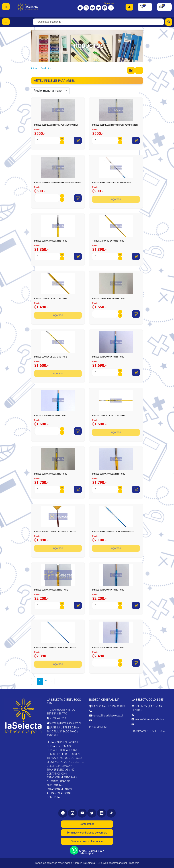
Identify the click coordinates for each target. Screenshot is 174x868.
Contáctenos (87, 824)
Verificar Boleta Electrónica (87, 841)
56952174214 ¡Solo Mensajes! (87, 851)
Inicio (34, 68)
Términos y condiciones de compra (87, 833)
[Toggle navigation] (6, 22)
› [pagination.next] (52, 681)
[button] (6, 7)
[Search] (98, 22)
